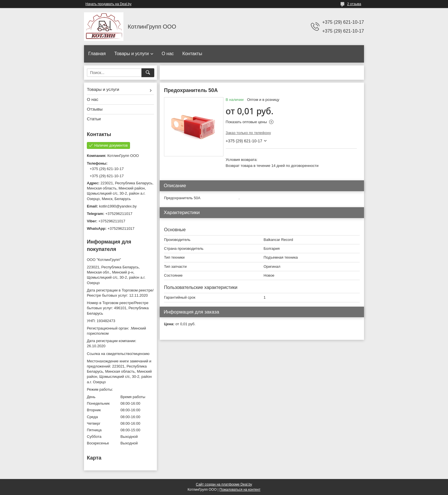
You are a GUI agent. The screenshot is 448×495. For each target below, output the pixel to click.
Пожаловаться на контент (240, 490)
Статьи (94, 119)
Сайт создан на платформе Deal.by (224, 484)
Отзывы (95, 109)
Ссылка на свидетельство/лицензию (118, 354)
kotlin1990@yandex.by (118, 206)
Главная (97, 54)
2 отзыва (354, 4)
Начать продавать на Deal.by (108, 4)
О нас (168, 54)
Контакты (192, 54)
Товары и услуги (132, 54)
